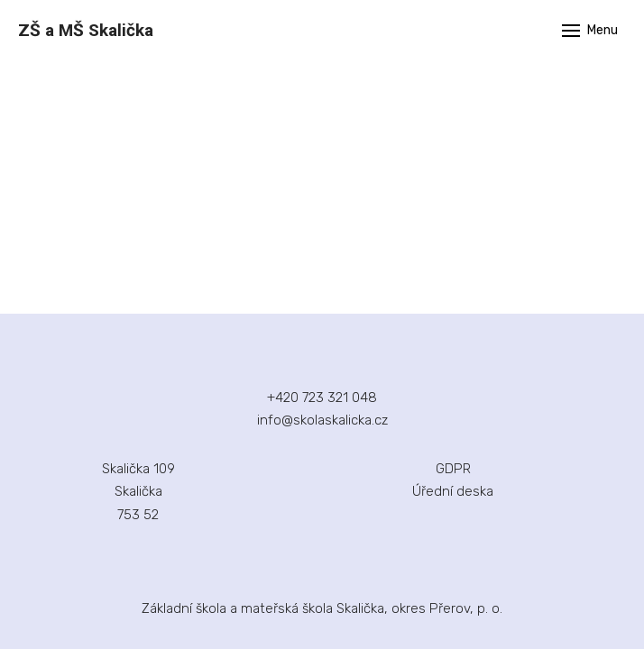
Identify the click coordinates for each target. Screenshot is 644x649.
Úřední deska (453, 491)
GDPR (453, 469)
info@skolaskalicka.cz (322, 420)
